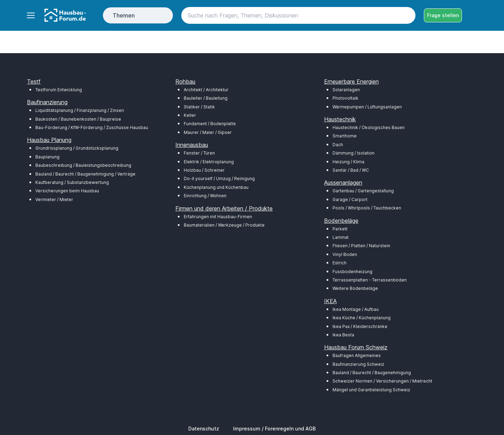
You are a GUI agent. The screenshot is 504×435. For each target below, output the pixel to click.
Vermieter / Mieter (54, 199)
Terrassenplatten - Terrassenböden (370, 280)
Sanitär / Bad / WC (351, 170)
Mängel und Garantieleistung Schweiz (371, 390)
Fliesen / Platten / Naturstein (361, 246)
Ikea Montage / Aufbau (356, 309)
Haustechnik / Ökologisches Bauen (369, 127)
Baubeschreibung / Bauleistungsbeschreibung (83, 165)
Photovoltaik (345, 98)
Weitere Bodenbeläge (355, 288)
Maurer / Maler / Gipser (208, 132)
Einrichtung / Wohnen (205, 196)
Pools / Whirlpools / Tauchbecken (367, 208)
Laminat (341, 237)
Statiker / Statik (199, 107)
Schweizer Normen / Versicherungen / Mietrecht (382, 381)
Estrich (339, 263)
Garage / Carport (350, 199)
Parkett (340, 229)
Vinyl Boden (345, 254)
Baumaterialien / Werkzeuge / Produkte (224, 225)
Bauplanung (47, 157)
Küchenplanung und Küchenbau (216, 187)
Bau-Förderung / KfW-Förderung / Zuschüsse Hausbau (92, 127)
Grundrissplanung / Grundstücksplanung (77, 148)
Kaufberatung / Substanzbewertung (72, 182)
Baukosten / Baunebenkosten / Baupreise (78, 119)
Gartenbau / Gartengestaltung (363, 191)
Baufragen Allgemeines (357, 355)
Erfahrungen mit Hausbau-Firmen (218, 217)
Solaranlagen (346, 90)
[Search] (298, 15)
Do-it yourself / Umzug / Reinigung (219, 179)
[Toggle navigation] (30, 15)
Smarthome (345, 136)
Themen (124, 15)
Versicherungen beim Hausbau (67, 191)
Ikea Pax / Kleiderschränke (360, 326)
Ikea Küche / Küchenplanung (362, 318)
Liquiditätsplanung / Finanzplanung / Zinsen (80, 110)
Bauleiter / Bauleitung (206, 98)
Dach (338, 145)
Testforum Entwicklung (59, 90)
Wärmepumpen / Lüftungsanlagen (367, 107)
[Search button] (407, 15)
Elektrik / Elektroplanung (209, 162)
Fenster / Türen (199, 153)
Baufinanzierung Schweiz (358, 364)
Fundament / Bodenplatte (210, 124)
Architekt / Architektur (206, 90)
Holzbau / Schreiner (204, 170)
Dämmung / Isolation (353, 153)
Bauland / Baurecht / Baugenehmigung (372, 373)
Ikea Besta (343, 335)
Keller (190, 115)
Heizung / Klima (348, 162)
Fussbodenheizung (352, 272)
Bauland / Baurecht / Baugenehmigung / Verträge (85, 174)
